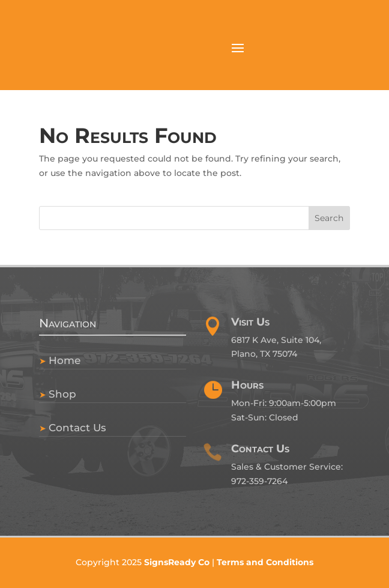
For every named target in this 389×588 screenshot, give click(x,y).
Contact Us (77, 428)
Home (65, 360)
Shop (62, 394)
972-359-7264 (259, 481)
